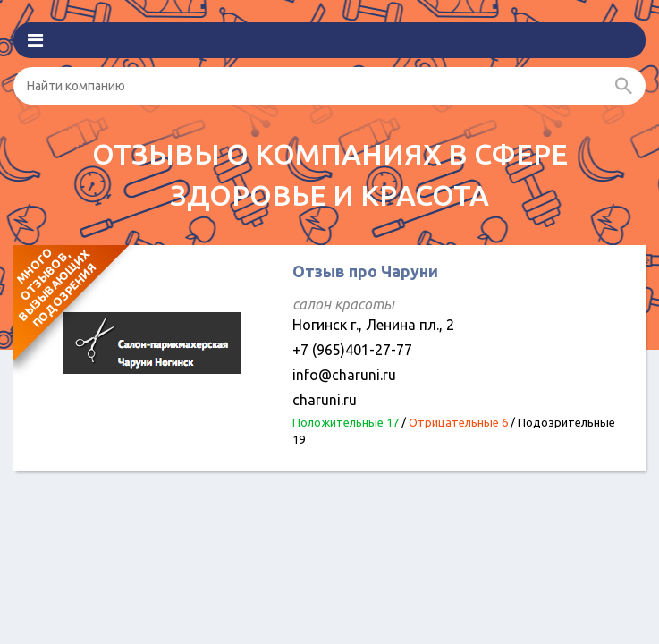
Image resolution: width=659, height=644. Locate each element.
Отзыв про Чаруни (365, 271)
